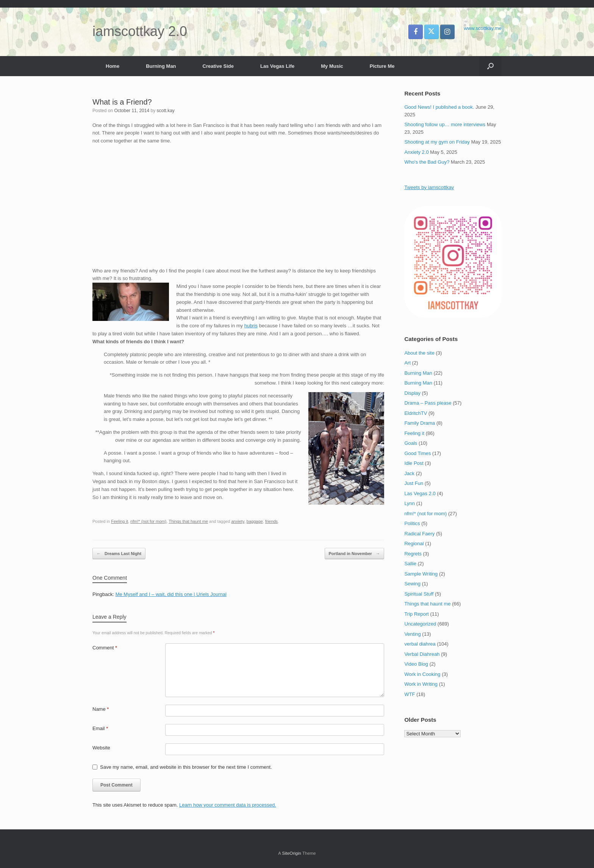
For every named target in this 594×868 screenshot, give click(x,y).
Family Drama (420, 423)
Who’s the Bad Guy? (427, 162)
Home (113, 66)
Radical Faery (419, 534)
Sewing (412, 584)
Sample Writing (421, 574)
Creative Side (218, 66)
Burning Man (161, 66)
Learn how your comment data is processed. (228, 805)
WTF (410, 694)
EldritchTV (416, 413)
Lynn (410, 503)
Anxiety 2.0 (416, 152)
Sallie (410, 564)
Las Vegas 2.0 (420, 493)
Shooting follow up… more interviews (445, 124)
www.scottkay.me (483, 28)
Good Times (417, 453)
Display (412, 393)
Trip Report (417, 614)
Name (101, 709)
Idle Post (414, 463)
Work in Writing (421, 684)
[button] (490, 66)
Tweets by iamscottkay (429, 187)
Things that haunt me (188, 521)
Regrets (413, 554)
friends (271, 521)
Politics (412, 523)
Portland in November (354, 554)
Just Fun (414, 483)
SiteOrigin (292, 853)
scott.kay (165, 111)
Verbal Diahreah (422, 654)
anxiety (238, 521)
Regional (414, 543)
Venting (412, 634)
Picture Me (382, 66)
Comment (105, 648)
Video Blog (416, 664)
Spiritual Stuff (419, 594)
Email (100, 728)
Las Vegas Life (277, 66)
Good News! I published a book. (439, 107)
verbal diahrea (420, 644)
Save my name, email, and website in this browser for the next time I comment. (186, 767)
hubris (251, 326)
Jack (409, 473)
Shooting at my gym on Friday (437, 142)
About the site (419, 353)
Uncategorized (420, 624)
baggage (255, 521)
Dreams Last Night (119, 554)
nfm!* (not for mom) (148, 521)
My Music (332, 66)
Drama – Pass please (428, 403)
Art (407, 363)
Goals (411, 443)
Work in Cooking (422, 674)
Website (101, 748)
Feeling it (120, 521)
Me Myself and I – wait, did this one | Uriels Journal (171, 594)
